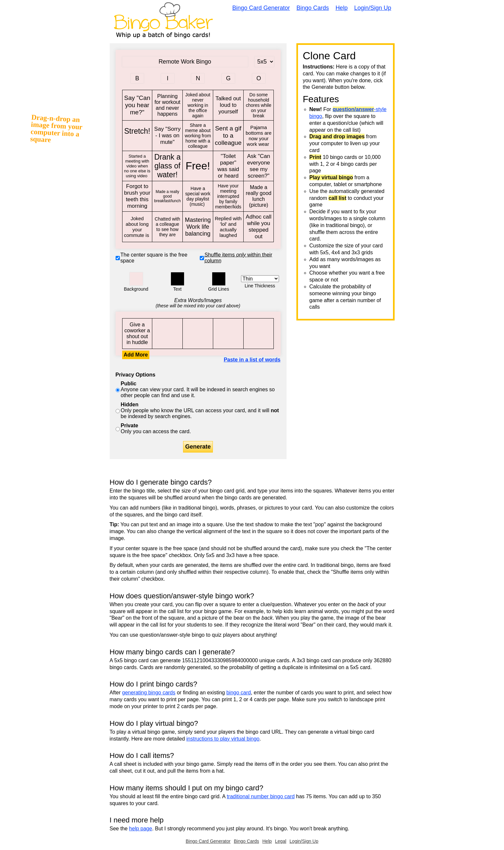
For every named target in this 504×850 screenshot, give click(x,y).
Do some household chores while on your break (259, 105)
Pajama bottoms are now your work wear (259, 136)
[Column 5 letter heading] (259, 78)
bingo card (239, 693)
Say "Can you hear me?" (137, 105)
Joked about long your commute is (137, 227)
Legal (281, 841)
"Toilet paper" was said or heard (228, 166)
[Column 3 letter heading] (198, 78)
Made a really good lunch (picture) (259, 196)
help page (140, 829)
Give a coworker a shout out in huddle (137, 334)
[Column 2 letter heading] (168, 78)
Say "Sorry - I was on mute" (167, 136)
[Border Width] (260, 279)
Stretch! (137, 136)
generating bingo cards (149, 693)
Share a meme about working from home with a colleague (198, 136)
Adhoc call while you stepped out (259, 227)
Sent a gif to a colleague (228, 136)
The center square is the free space (154, 258)
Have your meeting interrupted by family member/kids (228, 196)
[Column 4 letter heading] (228, 78)
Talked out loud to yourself (228, 105)
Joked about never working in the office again (198, 105)
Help (341, 8)
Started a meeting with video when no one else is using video (137, 166)
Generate (198, 447)
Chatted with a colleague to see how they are (167, 227)
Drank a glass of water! (167, 166)
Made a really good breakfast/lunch (167, 196)
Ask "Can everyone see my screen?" (259, 166)
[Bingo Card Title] (185, 62)
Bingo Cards (313, 8)
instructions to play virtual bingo (223, 739)
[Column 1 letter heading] (137, 78)
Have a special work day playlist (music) (198, 196)
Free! (198, 166)
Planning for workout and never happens (167, 105)
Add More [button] (136, 355)
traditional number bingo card (261, 796)
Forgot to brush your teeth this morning (137, 196)
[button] (136, 279)
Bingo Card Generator (261, 8)
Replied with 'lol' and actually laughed (228, 227)
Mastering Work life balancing (198, 227)
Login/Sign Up (373, 8)
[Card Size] (264, 62)
